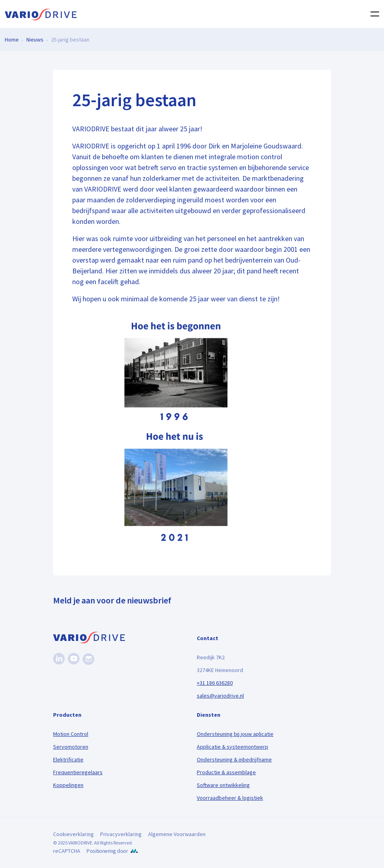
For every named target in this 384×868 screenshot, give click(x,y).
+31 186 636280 (215, 683)
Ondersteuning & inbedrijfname (234, 759)
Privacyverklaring (121, 834)
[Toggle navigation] (372, 14)
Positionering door (107, 851)
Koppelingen (68, 785)
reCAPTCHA (67, 851)
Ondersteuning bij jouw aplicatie (235, 734)
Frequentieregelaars (78, 772)
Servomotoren (71, 747)
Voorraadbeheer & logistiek (230, 798)
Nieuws (35, 39)
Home (12, 39)
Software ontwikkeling (223, 785)
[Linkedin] (59, 659)
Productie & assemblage (226, 772)
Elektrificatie (68, 759)
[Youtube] (74, 659)
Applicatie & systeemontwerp (233, 747)
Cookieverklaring (73, 834)
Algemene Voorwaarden (177, 834)
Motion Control (71, 734)
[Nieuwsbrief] (88, 659)
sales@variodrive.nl (220, 696)
